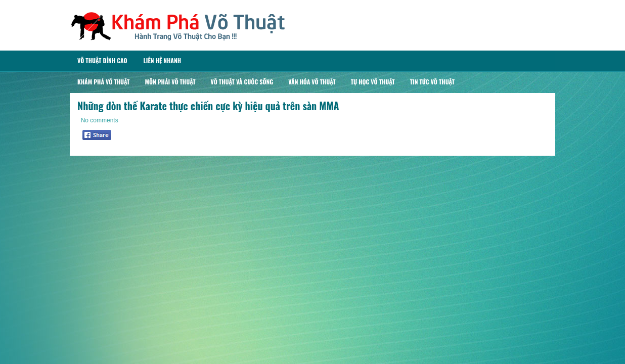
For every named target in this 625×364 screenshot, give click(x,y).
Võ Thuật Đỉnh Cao (102, 60)
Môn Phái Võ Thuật (170, 82)
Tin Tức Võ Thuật (432, 82)
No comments (100, 120)
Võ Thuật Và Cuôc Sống (242, 82)
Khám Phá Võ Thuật (103, 82)
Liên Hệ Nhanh (162, 60)
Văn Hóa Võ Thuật (312, 82)
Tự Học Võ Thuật (373, 82)
